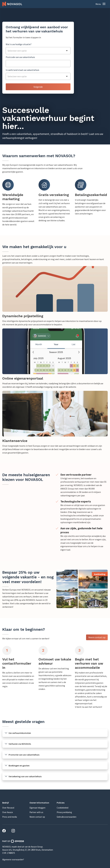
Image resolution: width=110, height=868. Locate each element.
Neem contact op (97, 637)
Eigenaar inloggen (37, 808)
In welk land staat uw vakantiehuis (22, 70)
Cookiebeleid (63, 808)
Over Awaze (8, 812)
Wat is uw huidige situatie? (19, 44)
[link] (55, 296)
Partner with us (36, 812)
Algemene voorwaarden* (13, 860)
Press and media (10, 817)
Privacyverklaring (64, 812)
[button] (100, 4)
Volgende (38, 87)
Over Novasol (8, 808)
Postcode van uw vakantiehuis (20, 57)
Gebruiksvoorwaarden (67, 817)
